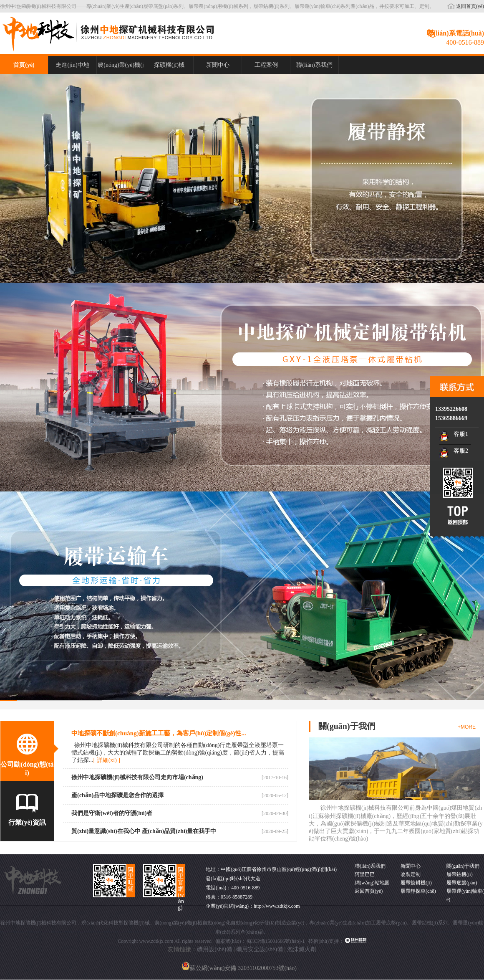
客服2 (461, 451)
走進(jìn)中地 (72, 65)
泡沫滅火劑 (302, 949)
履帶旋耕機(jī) (416, 883)
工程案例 (266, 65)
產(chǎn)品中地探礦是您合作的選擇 (117, 795)
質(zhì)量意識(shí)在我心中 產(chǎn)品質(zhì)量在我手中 (144, 831)
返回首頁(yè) (470, 6)
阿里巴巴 (365, 874)
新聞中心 (218, 65)
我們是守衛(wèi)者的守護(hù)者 (112, 813)
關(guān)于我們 (463, 866)
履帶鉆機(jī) (460, 874)
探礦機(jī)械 (169, 65)
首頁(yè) (24, 65)
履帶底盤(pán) (462, 883)
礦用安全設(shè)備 (260, 949)
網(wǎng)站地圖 (372, 883)
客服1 (461, 434)
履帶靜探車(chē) (418, 891)
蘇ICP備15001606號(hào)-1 (276, 941)
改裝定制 (411, 874)
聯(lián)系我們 (314, 65)
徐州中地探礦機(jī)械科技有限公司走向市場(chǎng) (137, 777)
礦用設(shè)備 (214, 949)
